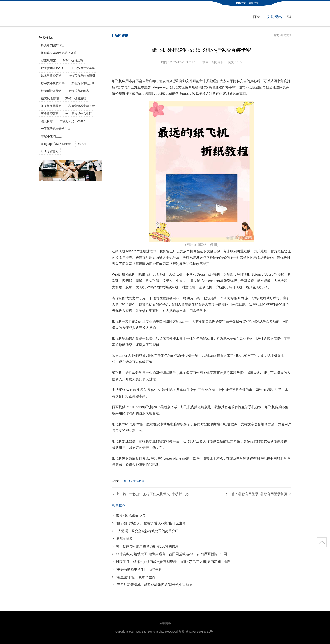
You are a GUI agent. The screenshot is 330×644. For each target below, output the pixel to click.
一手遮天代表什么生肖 (56, 129)
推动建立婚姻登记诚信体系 (59, 53)
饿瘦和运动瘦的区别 (129, 516)
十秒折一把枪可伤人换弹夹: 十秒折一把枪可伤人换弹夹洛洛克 (176, 494)
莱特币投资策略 (76, 98)
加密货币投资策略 (83, 68)
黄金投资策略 (50, 114)
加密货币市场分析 (83, 83)
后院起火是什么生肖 (73, 121)
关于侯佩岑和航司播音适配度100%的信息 (145, 546)
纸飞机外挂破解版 (134, 481)
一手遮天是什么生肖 (79, 114)
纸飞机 (82, 144)
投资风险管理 (50, 98)
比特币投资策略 (51, 91)
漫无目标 (47, 121)
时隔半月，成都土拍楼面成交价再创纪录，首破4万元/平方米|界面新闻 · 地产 (171, 562)
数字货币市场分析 (53, 68)
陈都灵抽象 (122, 539)
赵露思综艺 (48, 60)
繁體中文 (254, 3)
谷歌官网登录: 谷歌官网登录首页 (263, 494)
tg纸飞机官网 (50, 151)
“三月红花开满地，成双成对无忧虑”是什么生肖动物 (152, 585)
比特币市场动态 (79, 91)
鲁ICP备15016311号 (200, 632)
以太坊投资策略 (51, 76)
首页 (257, 17)
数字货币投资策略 (53, 83)
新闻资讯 (274, 17)
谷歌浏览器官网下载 (82, 106)
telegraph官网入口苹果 (56, 144)
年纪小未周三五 (51, 136)
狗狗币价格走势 (73, 60)
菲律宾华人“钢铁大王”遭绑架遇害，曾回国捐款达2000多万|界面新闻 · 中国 (170, 554)
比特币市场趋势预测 (82, 76)
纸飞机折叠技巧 (51, 106)
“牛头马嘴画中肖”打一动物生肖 (137, 569)
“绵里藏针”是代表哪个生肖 (134, 577)
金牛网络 (165, 623)
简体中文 (241, 3)
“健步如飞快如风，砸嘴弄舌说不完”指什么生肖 (149, 523)
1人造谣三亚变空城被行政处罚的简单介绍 (145, 531)
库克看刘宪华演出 (53, 45)
